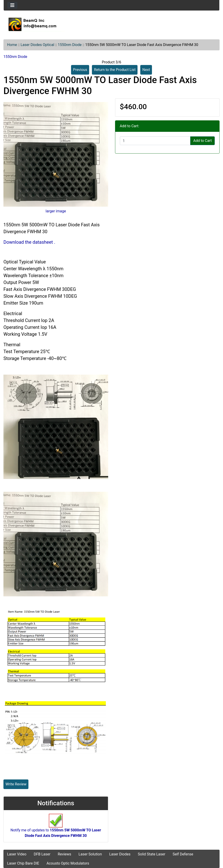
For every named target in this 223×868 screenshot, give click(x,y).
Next (146, 70)
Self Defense (183, 854)
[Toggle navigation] (12, 5)
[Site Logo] (111, 24)
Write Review (16, 784)
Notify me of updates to (56, 828)
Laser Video (17, 854)
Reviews (65, 854)
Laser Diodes (120, 854)
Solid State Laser (151, 854)
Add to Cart (202, 141)
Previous (80, 70)
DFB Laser (42, 854)
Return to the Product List (115, 70)
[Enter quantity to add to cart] (155, 141)
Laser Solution (90, 854)
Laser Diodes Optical (37, 45)
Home (12, 45)
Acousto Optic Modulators (68, 863)
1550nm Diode (70, 45)
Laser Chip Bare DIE (23, 863)
